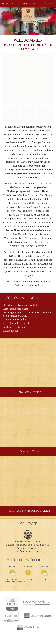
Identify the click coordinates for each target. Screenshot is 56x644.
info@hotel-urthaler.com (28, 551)
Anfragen (28, 3)
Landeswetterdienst (16, 582)
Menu (8, 4)
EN (51, 4)
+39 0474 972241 (28, 548)
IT (45, 4)
